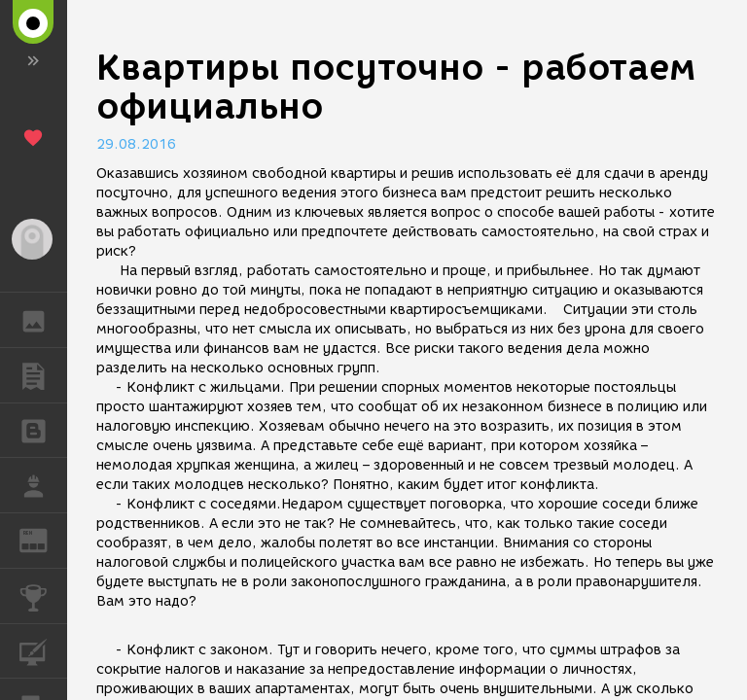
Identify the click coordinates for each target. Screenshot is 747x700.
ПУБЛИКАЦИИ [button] (43, 375)
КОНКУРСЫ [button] (43, 596)
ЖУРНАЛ (43, 539)
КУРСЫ (43, 650)
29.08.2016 (136, 144)
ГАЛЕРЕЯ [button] (43, 320)
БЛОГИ (43, 429)
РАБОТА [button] (43, 485)
